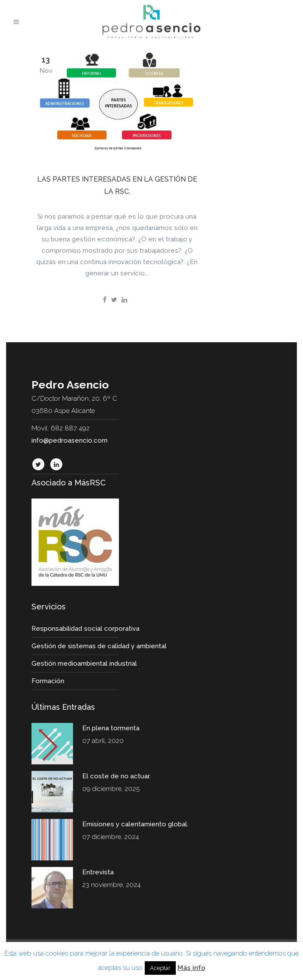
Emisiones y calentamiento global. (135, 824)
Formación (48, 681)
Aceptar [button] (160, 968)
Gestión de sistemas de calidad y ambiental (99, 646)
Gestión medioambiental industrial (84, 664)
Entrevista (98, 872)
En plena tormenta (111, 728)
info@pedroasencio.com (70, 440)
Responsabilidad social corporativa (85, 629)
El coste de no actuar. (116, 776)
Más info (192, 968)
